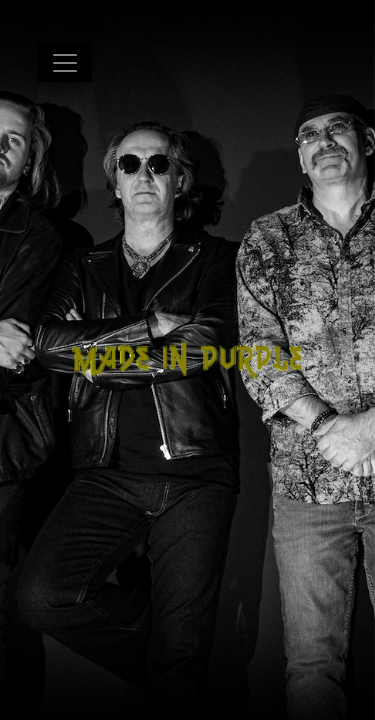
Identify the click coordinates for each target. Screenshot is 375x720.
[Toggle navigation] (65, 63)
